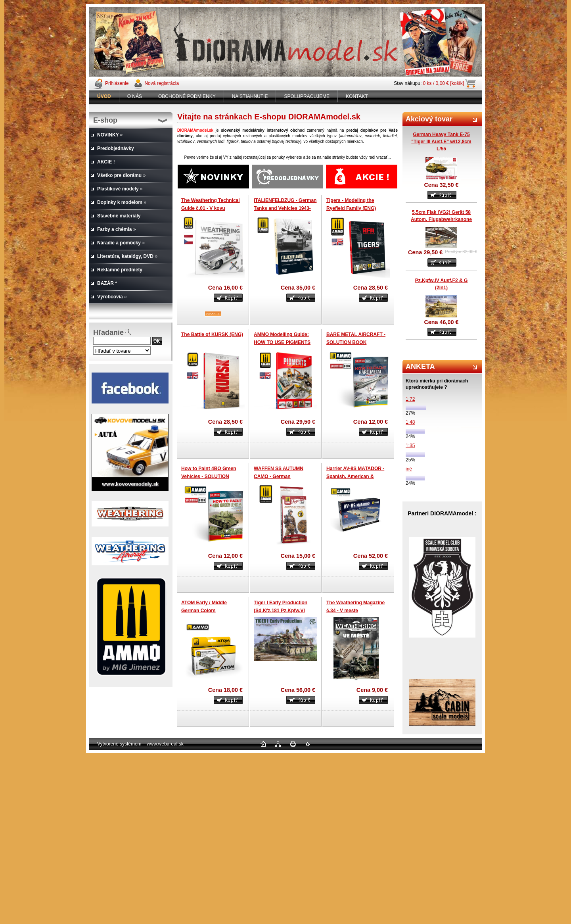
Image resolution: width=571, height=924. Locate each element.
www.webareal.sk (165, 744)
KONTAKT (357, 96)
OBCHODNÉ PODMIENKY (187, 96)
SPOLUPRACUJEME (307, 96)
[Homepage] (104, 96)
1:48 (410, 422)
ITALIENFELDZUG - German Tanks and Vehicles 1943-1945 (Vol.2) (285, 208)
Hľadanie (108, 332)
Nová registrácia (162, 83)
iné (409, 469)
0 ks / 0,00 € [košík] (444, 83)
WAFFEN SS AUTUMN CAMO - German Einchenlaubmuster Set (280, 476)
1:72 (410, 399)
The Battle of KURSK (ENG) (212, 334)
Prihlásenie (117, 83)
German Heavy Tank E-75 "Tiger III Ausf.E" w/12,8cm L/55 (441, 142)
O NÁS (135, 96)
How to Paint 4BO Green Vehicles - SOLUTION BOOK (209, 476)
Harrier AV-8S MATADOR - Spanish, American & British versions (355, 476)
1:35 (410, 446)
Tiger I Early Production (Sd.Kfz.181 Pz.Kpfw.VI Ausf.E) (281, 610)
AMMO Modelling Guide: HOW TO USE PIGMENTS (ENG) (282, 342)
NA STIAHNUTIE (250, 96)
